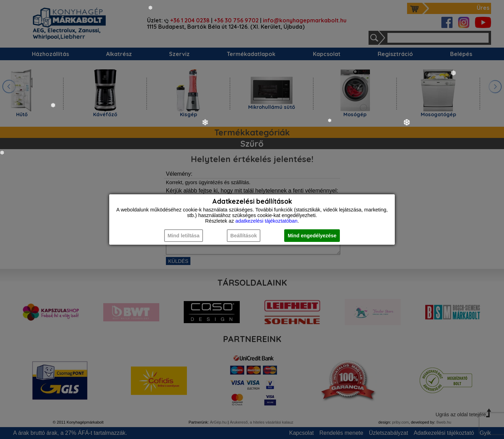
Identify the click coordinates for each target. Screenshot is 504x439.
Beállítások (244, 236)
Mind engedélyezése (312, 236)
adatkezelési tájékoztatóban (266, 221)
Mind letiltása (184, 236)
